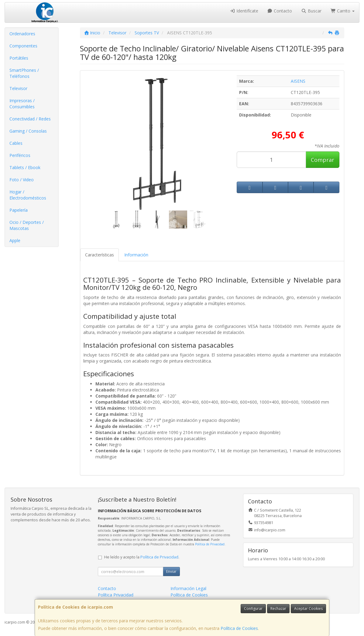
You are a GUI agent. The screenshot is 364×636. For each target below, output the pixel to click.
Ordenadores (22, 34)
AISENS (298, 81)
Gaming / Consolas (28, 131)
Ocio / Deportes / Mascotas (27, 225)
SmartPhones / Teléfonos (24, 73)
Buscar (311, 11)
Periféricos (20, 155)
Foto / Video (22, 180)
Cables (16, 143)
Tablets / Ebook (25, 167)
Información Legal (188, 588)
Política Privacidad (116, 595)
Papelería (19, 210)
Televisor (18, 88)
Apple (15, 240)
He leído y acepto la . (142, 557)
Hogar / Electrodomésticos (28, 195)
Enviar (171, 571)
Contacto (280, 11)
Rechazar (278, 608)
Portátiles (19, 58)
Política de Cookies (239, 628)
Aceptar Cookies (308, 608)
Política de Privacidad (210, 544)
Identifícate (244, 11)
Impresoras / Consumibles (22, 104)
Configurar (253, 608)
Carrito (343, 11)
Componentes (23, 46)
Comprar (323, 160)
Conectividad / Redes (30, 119)
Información (136, 255)
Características (100, 255)
